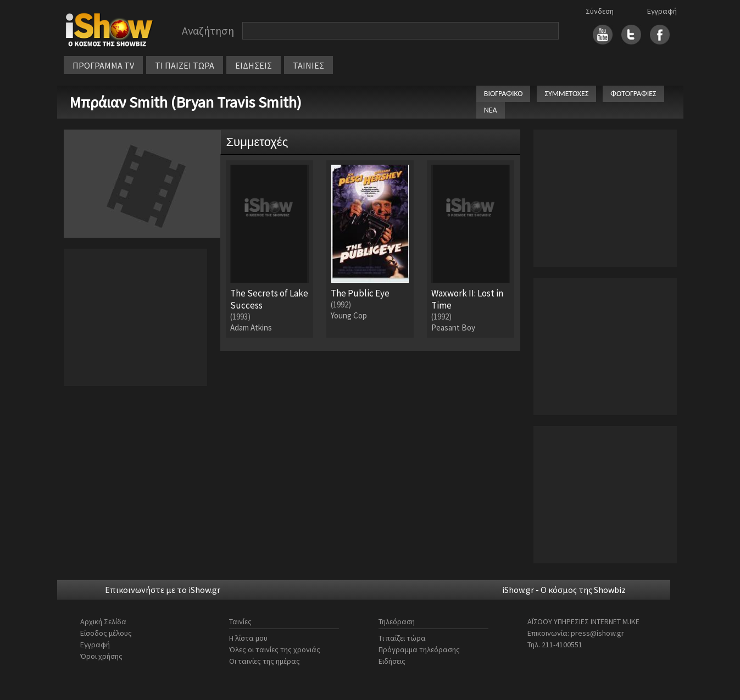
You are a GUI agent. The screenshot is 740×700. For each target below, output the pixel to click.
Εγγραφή (662, 11)
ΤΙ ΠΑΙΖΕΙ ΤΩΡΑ (185, 65)
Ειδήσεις (392, 661)
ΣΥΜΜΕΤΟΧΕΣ (566, 94)
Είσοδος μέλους (106, 633)
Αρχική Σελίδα (103, 621)
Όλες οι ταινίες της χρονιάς (275, 649)
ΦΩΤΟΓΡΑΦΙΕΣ (633, 94)
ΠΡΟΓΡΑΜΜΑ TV (103, 65)
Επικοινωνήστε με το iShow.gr (163, 590)
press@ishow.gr (597, 633)
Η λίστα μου (248, 638)
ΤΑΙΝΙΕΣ (308, 65)
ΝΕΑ (491, 110)
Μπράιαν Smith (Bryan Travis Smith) (185, 102)
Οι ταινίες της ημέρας (265, 661)
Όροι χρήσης (101, 656)
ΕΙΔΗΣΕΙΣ (254, 65)
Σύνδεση (600, 11)
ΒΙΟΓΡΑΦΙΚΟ (503, 94)
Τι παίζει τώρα (402, 638)
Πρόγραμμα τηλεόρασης (419, 649)
